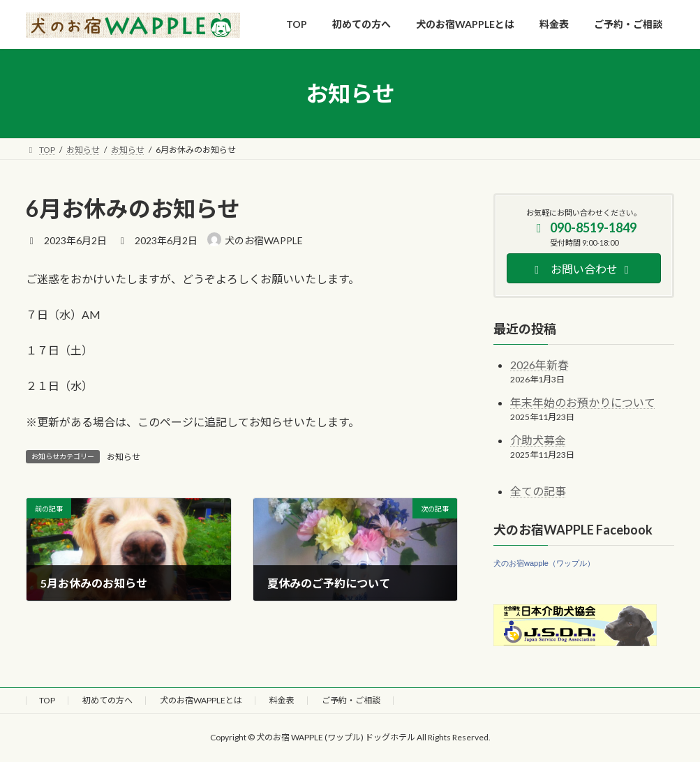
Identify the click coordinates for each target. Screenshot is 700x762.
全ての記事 (538, 491)
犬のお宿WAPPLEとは (201, 700)
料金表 (282, 700)
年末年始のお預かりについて (583, 402)
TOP (47, 700)
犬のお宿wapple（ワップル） (544, 563)
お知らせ (124, 457)
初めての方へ (107, 700)
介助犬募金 (538, 440)
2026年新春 (539, 365)
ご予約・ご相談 (351, 700)
